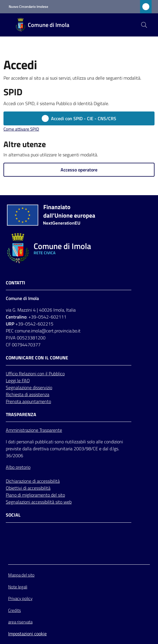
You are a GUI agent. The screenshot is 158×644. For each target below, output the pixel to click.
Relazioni (28, 374)
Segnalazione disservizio (29, 387)
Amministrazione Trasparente (34, 430)
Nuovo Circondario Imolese (28, 7)
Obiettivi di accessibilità (28, 488)
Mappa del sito (21, 575)
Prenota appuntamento (28, 401)
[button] (144, 25)
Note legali (18, 587)
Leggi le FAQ (18, 380)
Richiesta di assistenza (28, 394)
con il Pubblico (51, 374)
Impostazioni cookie (27, 634)
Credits (14, 610)
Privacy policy (20, 598)
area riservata (20, 622)
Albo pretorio (18, 467)
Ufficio (12, 374)
